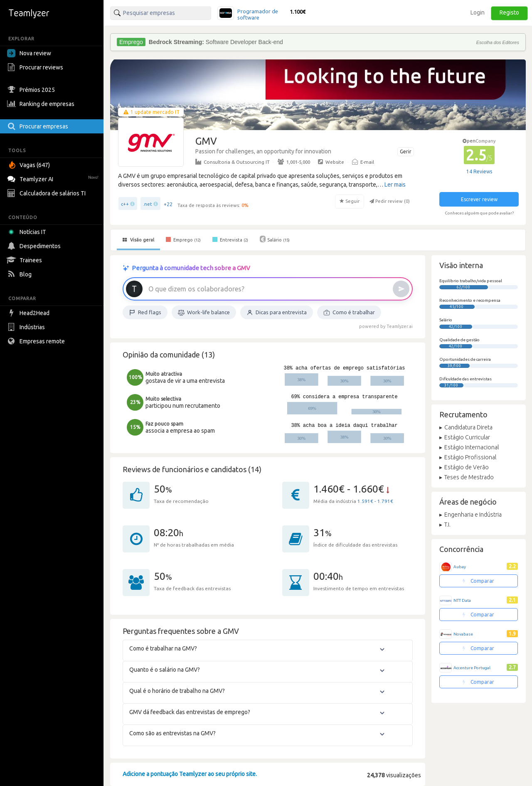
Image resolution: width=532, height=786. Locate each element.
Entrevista (230, 239)
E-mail (363, 162)
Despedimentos (35, 246)
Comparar (478, 581)
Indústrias (27, 327)
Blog (20, 274)
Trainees (26, 260)
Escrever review (479, 199)
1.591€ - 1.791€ (375, 501)
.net (148, 204)
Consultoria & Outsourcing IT (233, 162)
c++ (125, 204)
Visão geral (138, 240)
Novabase (463, 634)
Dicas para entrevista (277, 313)
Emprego (183, 239)
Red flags (145, 313)
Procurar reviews (36, 67)
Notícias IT (28, 232)
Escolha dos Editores (498, 42)
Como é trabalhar (349, 313)
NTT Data (462, 600)
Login (478, 12)
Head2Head (29, 313)
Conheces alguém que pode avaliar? (479, 213)
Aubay (460, 567)
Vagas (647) (30, 165)
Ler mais (395, 185)
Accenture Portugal (472, 668)
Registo (509, 12)
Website (331, 162)
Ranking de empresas (42, 104)
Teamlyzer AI (54, 178)
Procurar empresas (39, 126)
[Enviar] (401, 289)
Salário (275, 239)
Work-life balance (204, 313)
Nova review (29, 53)
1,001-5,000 (294, 162)
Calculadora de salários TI (47, 193)
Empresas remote (37, 341)
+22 (168, 204)
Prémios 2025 (32, 90)
